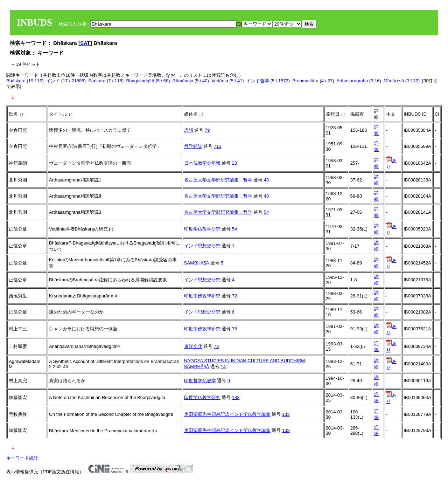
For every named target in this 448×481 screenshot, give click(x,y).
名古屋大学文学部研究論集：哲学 (218, 180)
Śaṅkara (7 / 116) (106, 81)
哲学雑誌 (193, 146)
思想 (189, 130)
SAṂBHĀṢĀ (197, 263)
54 (266, 212)
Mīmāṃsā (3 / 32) (402, 81)
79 (207, 130)
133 (236, 397)
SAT (85, 43)
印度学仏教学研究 (202, 229)
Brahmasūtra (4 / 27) (313, 81)
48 (266, 180)
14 (223, 367)
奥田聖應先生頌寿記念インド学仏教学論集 (227, 414)
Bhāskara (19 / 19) (25, 81)
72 (234, 296)
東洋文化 (193, 346)
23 (234, 163)
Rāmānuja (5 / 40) (191, 81)
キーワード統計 (22, 458)
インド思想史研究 (202, 246)
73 (216, 346)
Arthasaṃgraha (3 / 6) (359, 81)
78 (234, 329)
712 (218, 146)
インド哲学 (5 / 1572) (268, 81)
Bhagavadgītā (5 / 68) (148, 81)
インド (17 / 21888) (66, 81)
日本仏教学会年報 (202, 163)
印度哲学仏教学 (200, 381)
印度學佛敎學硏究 (202, 296)
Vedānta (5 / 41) (228, 81)
